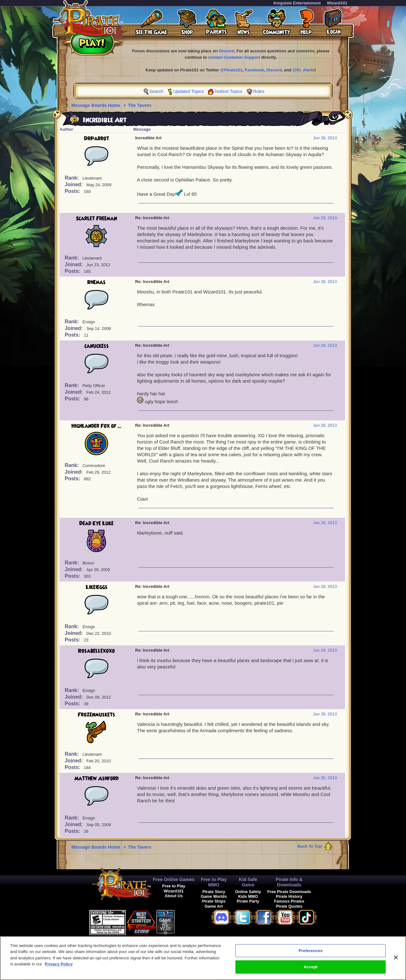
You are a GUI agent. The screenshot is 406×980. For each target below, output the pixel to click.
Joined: (74, 184)
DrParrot (97, 139)
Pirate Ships (214, 901)
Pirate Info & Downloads (289, 882)
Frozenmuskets (96, 715)
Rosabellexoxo (96, 651)
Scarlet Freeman (96, 219)
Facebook (255, 70)
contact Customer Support (234, 57)
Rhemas (96, 282)
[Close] (396, 962)
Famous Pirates (289, 901)
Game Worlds (214, 896)
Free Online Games (174, 879)
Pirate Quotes (289, 906)
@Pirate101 (231, 70)
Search (156, 91)
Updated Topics (188, 91)
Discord (226, 51)
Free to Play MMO (214, 882)
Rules (259, 91)
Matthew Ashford (96, 779)
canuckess (97, 346)
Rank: (72, 178)
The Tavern (140, 105)
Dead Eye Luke (96, 523)
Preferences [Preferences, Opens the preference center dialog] (311, 955)
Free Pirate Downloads (289, 892)
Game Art (214, 906)
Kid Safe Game (248, 882)
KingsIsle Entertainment (297, 3)
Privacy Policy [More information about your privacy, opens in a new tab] (59, 968)
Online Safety (248, 892)
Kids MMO (248, 896)
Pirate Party (248, 901)
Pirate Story (214, 892)
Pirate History (289, 896)
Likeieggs (97, 587)
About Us (174, 896)
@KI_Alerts (304, 70)
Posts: (73, 191)
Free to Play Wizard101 (174, 888)
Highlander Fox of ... (96, 426)
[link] (191, 921)
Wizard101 (337, 3)
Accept (311, 971)
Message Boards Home (96, 105)
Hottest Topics (229, 91)
